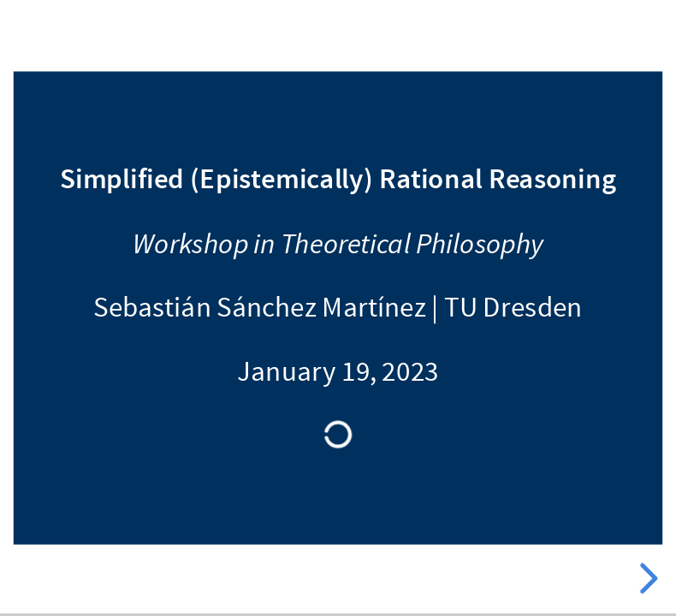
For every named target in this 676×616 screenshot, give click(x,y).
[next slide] (646, 578)
